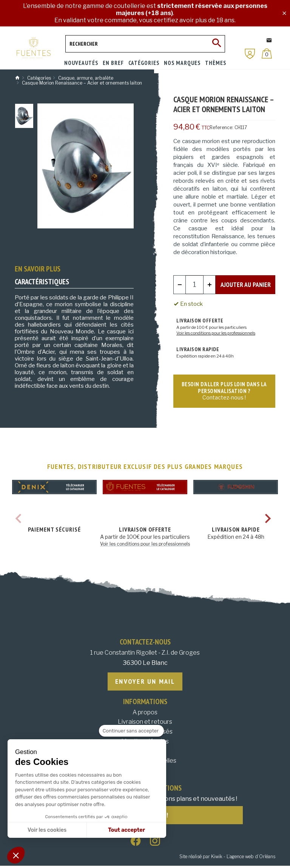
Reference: (221, 127)
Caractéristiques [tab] (42, 282)
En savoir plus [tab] (38, 269)
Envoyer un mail (145, 682)
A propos (145, 714)
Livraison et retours (145, 723)
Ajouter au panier (245, 284)
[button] (16, 855)
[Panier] (267, 53)
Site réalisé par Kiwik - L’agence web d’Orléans (227, 859)
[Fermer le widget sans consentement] (131, 731)
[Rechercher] (145, 44)
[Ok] (216, 44)
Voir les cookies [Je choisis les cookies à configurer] (47, 830)
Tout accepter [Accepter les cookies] (126, 830)
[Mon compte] (250, 54)
